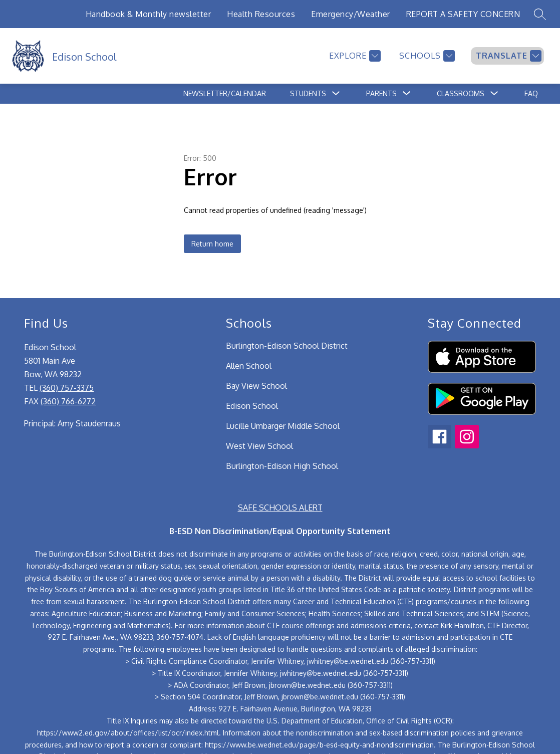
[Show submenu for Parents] (381, 94)
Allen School (249, 366)
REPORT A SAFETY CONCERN (463, 14)
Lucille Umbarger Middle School (283, 426)
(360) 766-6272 (68, 401)
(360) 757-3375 (67, 388)
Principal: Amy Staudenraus (72, 423)
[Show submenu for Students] (308, 94)
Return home (212, 244)
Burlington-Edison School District (287, 346)
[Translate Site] (507, 56)
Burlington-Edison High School (282, 466)
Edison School (252, 406)
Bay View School (256, 386)
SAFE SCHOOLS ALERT (280, 508)
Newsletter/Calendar (225, 93)
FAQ (531, 93)
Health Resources (261, 14)
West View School (259, 446)
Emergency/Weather (351, 14)
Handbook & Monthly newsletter (149, 14)
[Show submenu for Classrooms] (461, 94)
